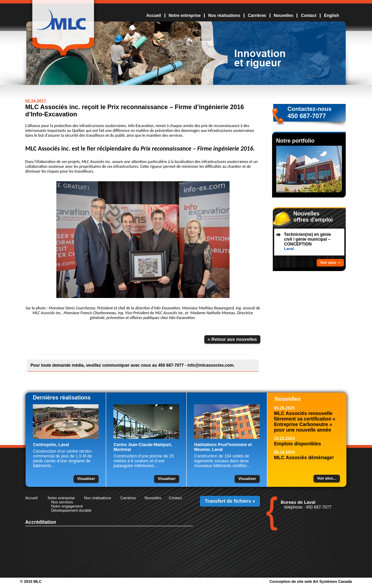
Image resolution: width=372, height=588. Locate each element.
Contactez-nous (310, 109)
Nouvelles (284, 16)
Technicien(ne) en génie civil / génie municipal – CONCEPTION (308, 239)
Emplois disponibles (298, 444)
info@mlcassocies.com (210, 365)
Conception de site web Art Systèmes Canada (311, 581)
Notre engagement (67, 506)
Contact (309, 16)
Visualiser (86, 479)
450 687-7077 (307, 116)
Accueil (154, 16)
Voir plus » (330, 262)
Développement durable (71, 510)
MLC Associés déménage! (304, 457)
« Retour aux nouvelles (232, 339)
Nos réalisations (224, 16)
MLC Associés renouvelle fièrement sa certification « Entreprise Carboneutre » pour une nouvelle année (305, 422)
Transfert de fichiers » (230, 501)
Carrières (257, 16)
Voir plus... (327, 478)
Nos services (62, 502)
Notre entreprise (185, 16)
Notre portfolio (295, 141)
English (331, 16)
